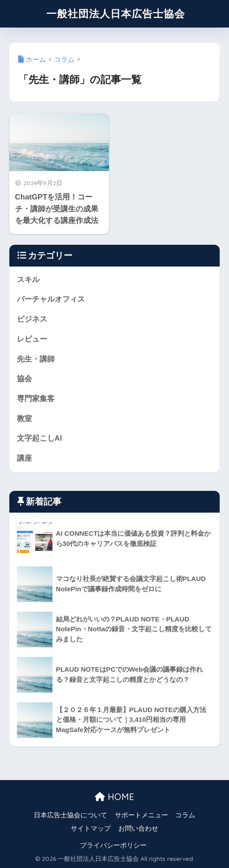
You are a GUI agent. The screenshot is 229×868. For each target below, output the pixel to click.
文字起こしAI (40, 438)
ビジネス (32, 319)
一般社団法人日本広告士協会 (116, 14)
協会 (24, 379)
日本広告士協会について (70, 815)
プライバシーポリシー (113, 845)
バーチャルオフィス (51, 299)
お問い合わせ (138, 828)
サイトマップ (91, 828)
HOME (114, 797)
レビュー (32, 339)
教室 (24, 419)
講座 (24, 458)
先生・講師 (36, 359)
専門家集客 (36, 399)
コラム (185, 815)
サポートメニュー (141, 815)
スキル (28, 280)
